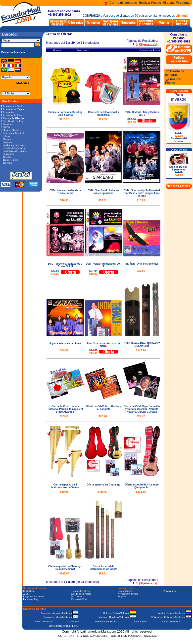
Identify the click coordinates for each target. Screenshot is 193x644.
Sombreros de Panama (106, 622)
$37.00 (141, 271)
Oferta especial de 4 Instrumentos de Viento (65, 486)
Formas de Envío (80, 599)
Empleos (122, 596)
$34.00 (64, 350)
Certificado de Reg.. (13, 121)
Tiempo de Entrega (81, 591)
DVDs (5, 127)
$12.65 (179, 136)
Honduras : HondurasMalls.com (117, 617)
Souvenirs (7, 154)
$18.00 (132, 121)
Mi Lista (168, 3)
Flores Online (140, 622)
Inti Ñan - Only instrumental (142, 264)
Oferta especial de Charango (103, 485)
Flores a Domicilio (44, 622)
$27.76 (103, 416)
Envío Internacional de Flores (64, 626)
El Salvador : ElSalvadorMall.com (171, 617)
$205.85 (64, 573)
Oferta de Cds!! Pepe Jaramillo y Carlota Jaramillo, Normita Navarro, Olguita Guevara (142, 409)
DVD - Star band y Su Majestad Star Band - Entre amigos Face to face (142, 193)
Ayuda (26, 594)
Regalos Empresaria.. (14, 148)
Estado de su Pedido (81, 594)
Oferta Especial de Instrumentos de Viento (104, 568)
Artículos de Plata (12, 115)
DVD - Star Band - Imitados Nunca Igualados (103, 192)
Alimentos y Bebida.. (14, 106)
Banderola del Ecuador (179, 140)
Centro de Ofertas (59, 34)
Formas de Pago (31, 599)
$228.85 (141, 492)
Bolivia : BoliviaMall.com (120, 613)
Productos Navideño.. (14, 145)
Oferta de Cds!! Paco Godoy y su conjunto (103, 408)
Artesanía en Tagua (13, 109)
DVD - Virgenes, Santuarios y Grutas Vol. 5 (65, 265)
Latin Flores (73, 622)
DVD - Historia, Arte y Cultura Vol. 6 (142, 114)
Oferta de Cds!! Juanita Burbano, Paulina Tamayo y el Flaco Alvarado (65, 409)
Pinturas (6, 142)
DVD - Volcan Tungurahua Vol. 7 (103, 265)
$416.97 (103, 492)
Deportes (7, 124)
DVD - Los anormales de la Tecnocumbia (65, 192)
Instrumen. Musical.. (13, 133)
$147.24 (141, 350)
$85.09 (103, 119)
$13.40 (93, 352)
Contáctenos (29, 591)
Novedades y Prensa (128, 594)
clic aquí (182, 16)
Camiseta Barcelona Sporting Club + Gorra (65, 114)
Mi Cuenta (76, 596)
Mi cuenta (183, 3)
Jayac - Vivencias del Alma (65, 343)
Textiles (6, 157)
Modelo (57, 50)
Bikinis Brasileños (171, 622)
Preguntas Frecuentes (34, 596)
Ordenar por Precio (150, 50)
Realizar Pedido (151, 3)
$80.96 (64, 492)
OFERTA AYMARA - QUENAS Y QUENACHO (142, 345)
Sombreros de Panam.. (14, 151)
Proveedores (169, 591)
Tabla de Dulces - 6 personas (179, 171)
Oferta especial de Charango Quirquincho (142, 486)
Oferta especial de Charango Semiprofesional (65, 568)
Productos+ (83, 50)
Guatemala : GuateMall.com (61, 617)
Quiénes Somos (125, 591)
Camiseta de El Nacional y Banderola (103, 114)
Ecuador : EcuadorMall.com (174, 613)
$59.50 (64, 416)
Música (6, 139)
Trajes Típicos (10, 160)
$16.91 (64, 200)
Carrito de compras (123, 3)
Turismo (7, 163)
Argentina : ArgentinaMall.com (59, 613)
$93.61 (103, 573)
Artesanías (8, 112)
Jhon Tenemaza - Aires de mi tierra (104, 345)
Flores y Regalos (11, 130)
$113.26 (64, 119)
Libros (6, 136)
